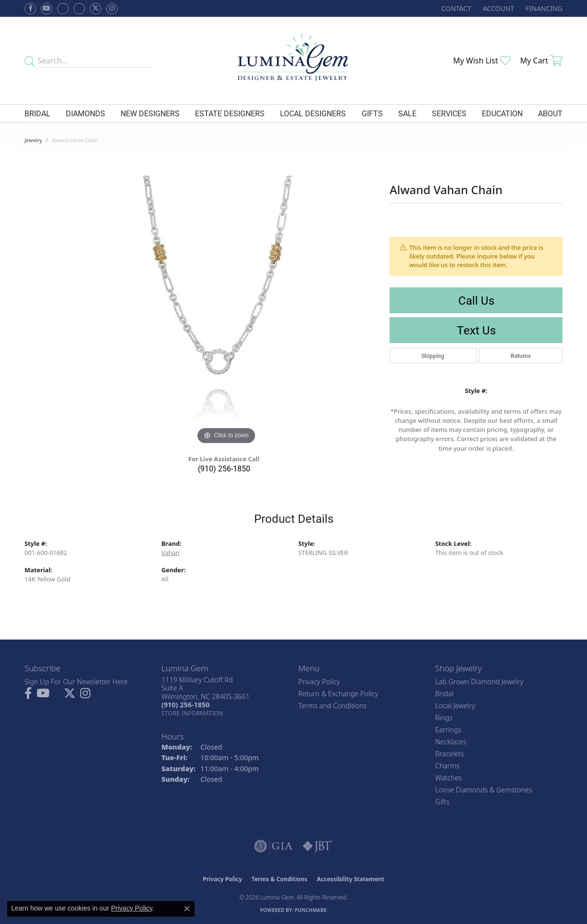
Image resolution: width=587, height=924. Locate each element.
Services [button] (449, 113)
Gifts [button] (372, 113)
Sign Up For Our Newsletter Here (76, 682)
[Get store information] (192, 713)
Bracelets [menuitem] (450, 754)
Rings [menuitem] (444, 718)
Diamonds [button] (86, 113)
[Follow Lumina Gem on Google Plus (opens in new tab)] (79, 9)
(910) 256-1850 (224, 468)
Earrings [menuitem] (448, 730)
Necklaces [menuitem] (451, 742)
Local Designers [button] (313, 113)
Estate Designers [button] (230, 113)
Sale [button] (407, 113)
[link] (455, 8)
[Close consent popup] (187, 909)
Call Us (476, 300)
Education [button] (502, 113)
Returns (521, 356)
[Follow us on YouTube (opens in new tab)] (47, 9)
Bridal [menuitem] (444, 694)
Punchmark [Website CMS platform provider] (311, 910)
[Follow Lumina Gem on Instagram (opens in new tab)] (112, 9)
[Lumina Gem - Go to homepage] (293, 61)
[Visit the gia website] (273, 846)
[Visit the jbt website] (318, 846)
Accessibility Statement (351, 879)
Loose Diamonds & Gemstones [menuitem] (484, 790)
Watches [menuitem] (448, 778)
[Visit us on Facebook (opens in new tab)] (63, 9)
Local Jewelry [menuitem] (455, 706)
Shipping (433, 356)
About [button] (550, 113)
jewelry (33, 140)
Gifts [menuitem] (442, 802)
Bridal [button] (37, 113)
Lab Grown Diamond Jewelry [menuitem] (479, 682)
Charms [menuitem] (447, 766)
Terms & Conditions (280, 879)
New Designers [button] (150, 113)
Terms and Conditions (332, 706)
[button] (497, 8)
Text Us (476, 330)
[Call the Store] (185, 705)
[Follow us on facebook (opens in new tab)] (30, 9)
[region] (226, 303)
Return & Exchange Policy (338, 694)
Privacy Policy (319, 682)
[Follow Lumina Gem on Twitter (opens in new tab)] (96, 9)
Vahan (171, 553)
